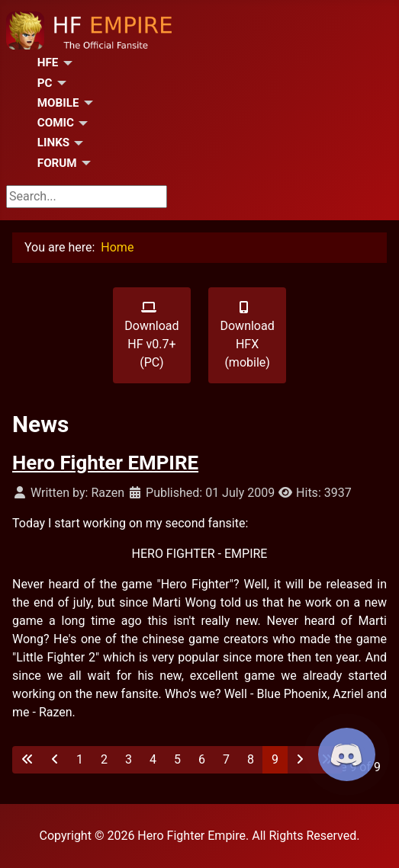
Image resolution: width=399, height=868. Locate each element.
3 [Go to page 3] (129, 759)
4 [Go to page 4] (153, 759)
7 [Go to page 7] (226, 759)
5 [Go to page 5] (177, 759)
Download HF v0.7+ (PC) (151, 335)
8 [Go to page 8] (251, 759)
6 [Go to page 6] (202, 759)
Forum (57, 163)
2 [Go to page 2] (104, 759)
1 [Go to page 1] (80, 759)
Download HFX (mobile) (247, 335)
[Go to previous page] (55, 760)
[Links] (76, 143)
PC (45, 83)
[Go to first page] (27, 760)
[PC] (60, 83)
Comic (56, 123)
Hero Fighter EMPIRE (105, 463)
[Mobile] (85, 103)
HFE (48, 62)
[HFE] (65, 63)
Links (53, 143)
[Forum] (84, 163)
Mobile (58, 103)
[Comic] (81, 123)
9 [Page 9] (275, 759)
